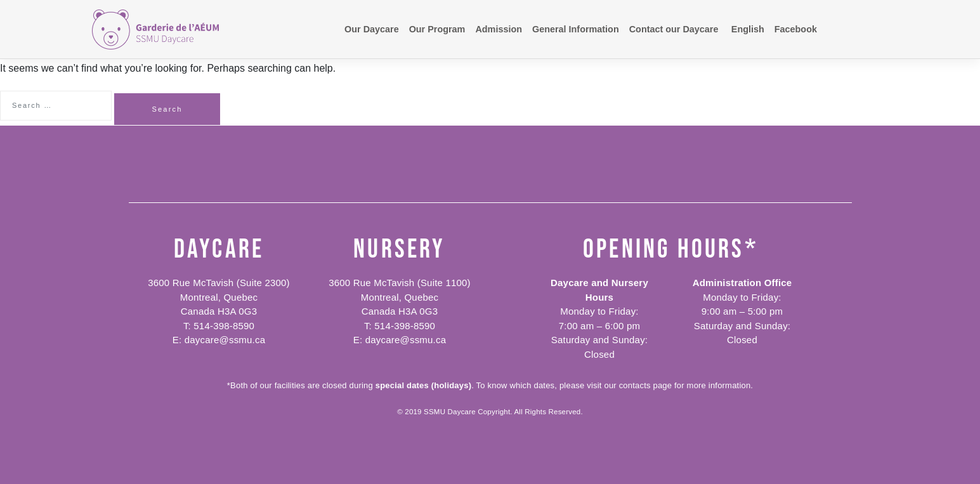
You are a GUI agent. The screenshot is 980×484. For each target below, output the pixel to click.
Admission (499, 29)
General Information (576, 29)
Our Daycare (372, 29)
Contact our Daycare (674, 29)
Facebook (796, 29)
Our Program (437, 29)
